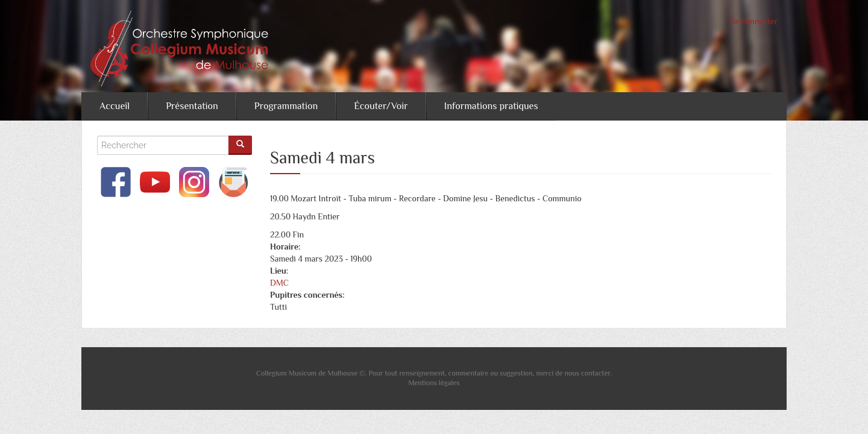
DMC (279, 283)
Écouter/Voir (381, 106)
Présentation (192, 106)
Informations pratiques (491, 106)
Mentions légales (434, 383)
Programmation (286, 106)
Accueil (115, 106)
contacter (596, 373)
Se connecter (754, 21)
